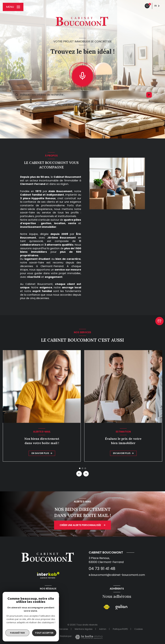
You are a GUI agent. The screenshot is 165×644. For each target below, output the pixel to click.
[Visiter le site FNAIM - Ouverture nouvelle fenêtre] (107, 607)
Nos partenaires (60, 629)
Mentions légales (84, 629)
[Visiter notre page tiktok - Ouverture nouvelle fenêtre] (48, 605)
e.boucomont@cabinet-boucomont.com (117, 575)
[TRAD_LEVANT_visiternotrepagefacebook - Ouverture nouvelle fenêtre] (40, 605)
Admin (103, 629)
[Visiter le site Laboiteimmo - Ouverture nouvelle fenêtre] (89, 637)
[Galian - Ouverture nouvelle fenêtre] (121, 607)
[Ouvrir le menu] (13, 7)
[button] (86, 474)
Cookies (139, 629)
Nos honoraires (37, 629)
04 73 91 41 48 (102, 568)
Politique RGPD (120, 629)
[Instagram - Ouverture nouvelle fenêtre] (57, 605)
